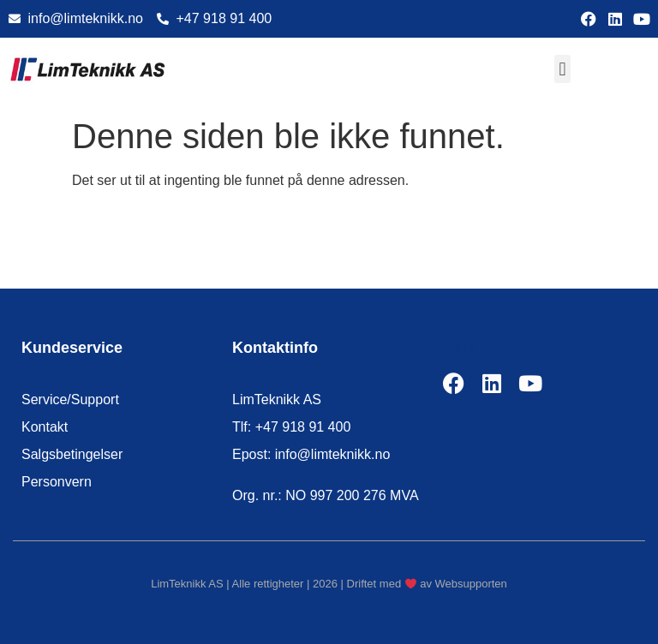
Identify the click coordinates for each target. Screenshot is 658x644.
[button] (562, 69)
